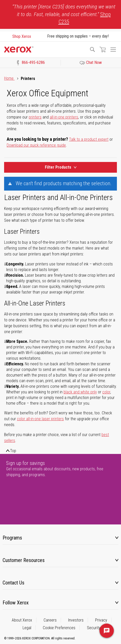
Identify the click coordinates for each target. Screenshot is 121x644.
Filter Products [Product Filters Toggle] (61, 167)
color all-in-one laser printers (40, 419)
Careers (50, 620)
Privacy (101, 620)
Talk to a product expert (89, 139)
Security (94, 628)
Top (13, 451)
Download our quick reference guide (36, 145)
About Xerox (22, 620)
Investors (76, 620)
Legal (27, 628)
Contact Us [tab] (13, 583)
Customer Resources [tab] (24, 560)
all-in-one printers (64, 117)
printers (35, 117)
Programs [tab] (12, 538)
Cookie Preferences (59, 628)
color (106, 392)
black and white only (80, 392)
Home (9, 78)
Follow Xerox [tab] (16, 603)
